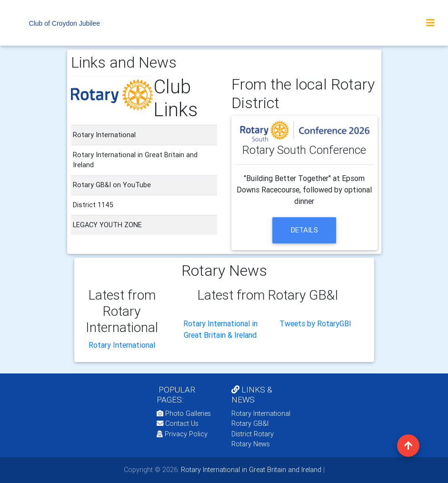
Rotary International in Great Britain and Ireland (250, 470)
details (304, 230)
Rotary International (122, 345)
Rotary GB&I (250, 423)
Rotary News (251, 444)
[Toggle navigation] (430, 23)
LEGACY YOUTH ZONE (107, 225)
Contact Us (178, 423)
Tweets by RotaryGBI (315, 323)
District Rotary (253, 434)
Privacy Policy (182, 434)
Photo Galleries (184, 413)
